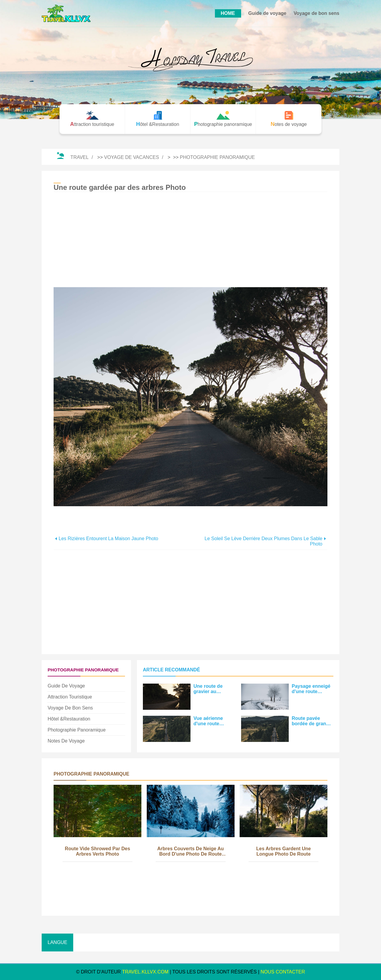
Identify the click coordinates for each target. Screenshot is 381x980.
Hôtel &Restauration (69, 719)
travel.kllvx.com (145, 972)
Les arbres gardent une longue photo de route (284, 851)
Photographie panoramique (217, 157)
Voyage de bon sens (316, 13)
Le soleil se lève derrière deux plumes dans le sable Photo (263, 541)
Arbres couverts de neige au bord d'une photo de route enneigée (190, 852)
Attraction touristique (70, 697)
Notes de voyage (66, 741)
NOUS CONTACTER (283, 972)
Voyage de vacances (132, 157)
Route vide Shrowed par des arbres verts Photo (97, 851)
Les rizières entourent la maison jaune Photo (108, 539)
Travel (80, 157)
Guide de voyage (267, 13)
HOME (228, 13)
